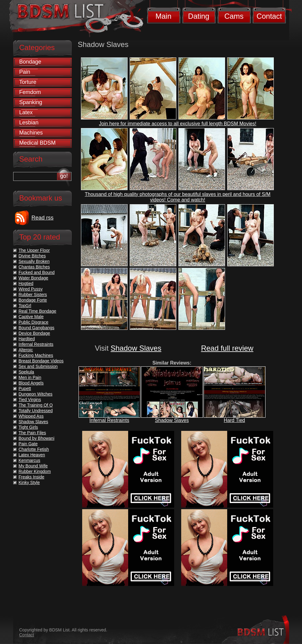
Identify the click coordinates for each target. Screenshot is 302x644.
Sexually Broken (34, 261)
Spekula (27, 372)
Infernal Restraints (109, 420)
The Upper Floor (34, 250)
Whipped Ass (31, 416)
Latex (26, 112)
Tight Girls (28, 427)
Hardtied (27, 339)
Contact (269, 16)
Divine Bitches (32, 256)
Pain (25, 72)
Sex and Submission (38, 366)
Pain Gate (28, 444)
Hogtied (26, 283)
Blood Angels (31, 383)
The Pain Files (32, 433)
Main (163, 16)
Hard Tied (234, 420)
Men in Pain (30, 377)
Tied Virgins (30, 400)
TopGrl (25, 306)
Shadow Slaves (136, 348)
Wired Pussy (31, 289)
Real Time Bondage (38, 311)
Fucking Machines (36, 355)
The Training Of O (36, 405)
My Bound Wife (33, 466)
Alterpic (26, 350)
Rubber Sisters (33, 295)
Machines (31, 133)
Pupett (25, 388)
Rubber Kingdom (35, 471)
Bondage (30, 62)
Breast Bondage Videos (41, 361)
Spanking (31, 102)
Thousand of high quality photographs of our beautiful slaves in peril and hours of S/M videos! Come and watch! (178, 197)
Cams (234, 16)
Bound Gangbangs (37, 328)
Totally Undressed (36, 411)
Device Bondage (34, 333)
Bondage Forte (33, 300)
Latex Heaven (32, 455)
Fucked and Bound (37, 272)
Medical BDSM (38, 143)
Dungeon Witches (36, 394)
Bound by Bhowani (37, 438)
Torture (28, 82)
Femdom (30, 92)
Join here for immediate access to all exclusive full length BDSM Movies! (178, 124)
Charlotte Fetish (34, 449)
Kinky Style (29, 482)
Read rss (43, 218)
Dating (199, 16)
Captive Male (31, 317)
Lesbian (29, 123)
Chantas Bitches (34, 267)
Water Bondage (34, 278)
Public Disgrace (34, 322)
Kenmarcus (30, 460)
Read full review (227, 348)
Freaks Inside (32, 477)
